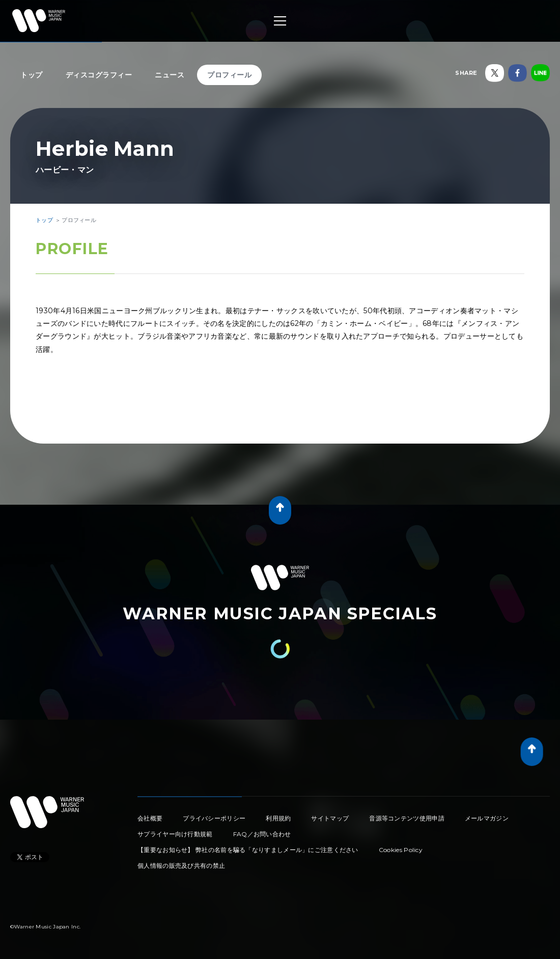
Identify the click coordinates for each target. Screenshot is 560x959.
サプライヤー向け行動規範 (175, 834)
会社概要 (150, 818)
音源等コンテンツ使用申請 (407, 818)
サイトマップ (330, 818)
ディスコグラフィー (99, 75)
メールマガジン (487, 818)
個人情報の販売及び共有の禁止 (181, 866)
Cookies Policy (401, 850)
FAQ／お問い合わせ (262, 834)
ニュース (170, 75)
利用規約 (278, 818)
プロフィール (229, 75)
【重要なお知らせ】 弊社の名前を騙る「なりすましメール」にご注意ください (248, 850)
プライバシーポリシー (214, 818)
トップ (32, 75)
